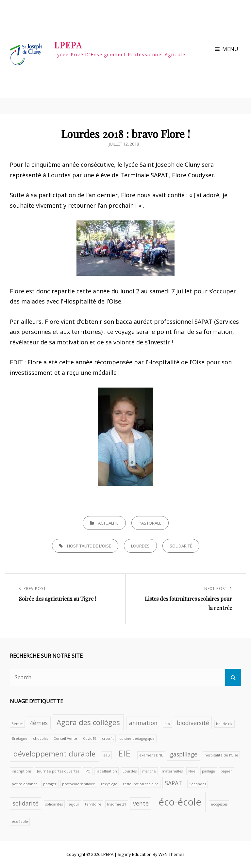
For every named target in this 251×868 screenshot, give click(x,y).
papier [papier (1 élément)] (226, 771)
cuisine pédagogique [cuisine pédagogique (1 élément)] (137, 738)
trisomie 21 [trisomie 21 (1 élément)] (117, 804)
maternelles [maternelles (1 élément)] (172, 771)
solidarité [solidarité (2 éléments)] (26, 803)
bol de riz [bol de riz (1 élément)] (224, 724)
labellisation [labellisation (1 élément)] (107, 771)
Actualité (108, 523)
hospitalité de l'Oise (89, 546)
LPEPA (68, 45)
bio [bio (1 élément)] (167, 724)
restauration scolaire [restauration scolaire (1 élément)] (141, 784)
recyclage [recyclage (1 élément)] (109, 784)
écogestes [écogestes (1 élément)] (219, 804)
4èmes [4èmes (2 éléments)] (39, 723)
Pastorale (150, 523)
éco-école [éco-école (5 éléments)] (180, 802)
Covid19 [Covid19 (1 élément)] (90, 738)
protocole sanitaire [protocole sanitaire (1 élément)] (79, 784)
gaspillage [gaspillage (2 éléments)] (184, 754)
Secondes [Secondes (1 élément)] (198, 784)
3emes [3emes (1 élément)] (17, 724)
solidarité (181, 546)
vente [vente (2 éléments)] (141, 803)
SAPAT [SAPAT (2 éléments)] (174, 783)
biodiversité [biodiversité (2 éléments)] (193, 723)
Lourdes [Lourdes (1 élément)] (130, 771)
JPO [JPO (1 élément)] (88, 771)
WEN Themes (172, 854)
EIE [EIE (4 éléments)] (124, 753)
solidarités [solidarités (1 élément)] (54, 804)
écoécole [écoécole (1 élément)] (20, 822)
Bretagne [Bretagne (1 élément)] (20, 738)
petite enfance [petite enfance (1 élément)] (25, 784)
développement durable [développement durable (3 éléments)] (54, 754)
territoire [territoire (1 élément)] (93, 804)
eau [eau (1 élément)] (107, 755)
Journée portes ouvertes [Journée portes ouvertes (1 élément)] (58, 771)
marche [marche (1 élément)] (149, 771)
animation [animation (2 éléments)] (143, 723)
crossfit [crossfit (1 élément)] (108, 738)
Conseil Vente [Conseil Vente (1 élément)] (65, 738)
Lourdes (140, 546)
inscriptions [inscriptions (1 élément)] (22, 771)
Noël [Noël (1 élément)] (192, 771)
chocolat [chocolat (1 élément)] (41, 738)
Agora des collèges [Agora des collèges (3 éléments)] (88, 722)
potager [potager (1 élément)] (50, 784)
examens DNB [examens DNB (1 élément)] (151, 755)
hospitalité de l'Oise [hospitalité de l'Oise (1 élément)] (221, 755)
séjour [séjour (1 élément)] (74, 804)
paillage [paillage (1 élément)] (209, 771)
